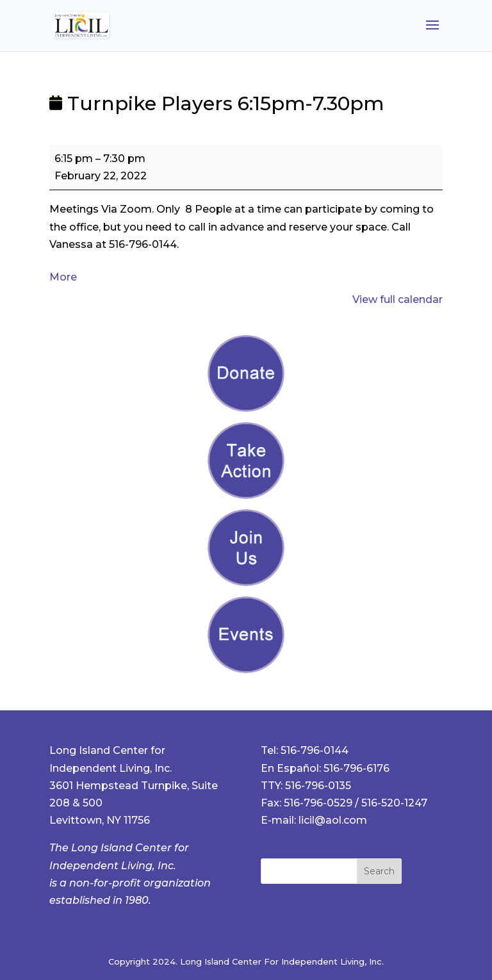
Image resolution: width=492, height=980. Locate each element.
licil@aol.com (333, 820)
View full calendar (398, 299)
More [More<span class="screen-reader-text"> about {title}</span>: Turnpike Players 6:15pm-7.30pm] (63, 277)
